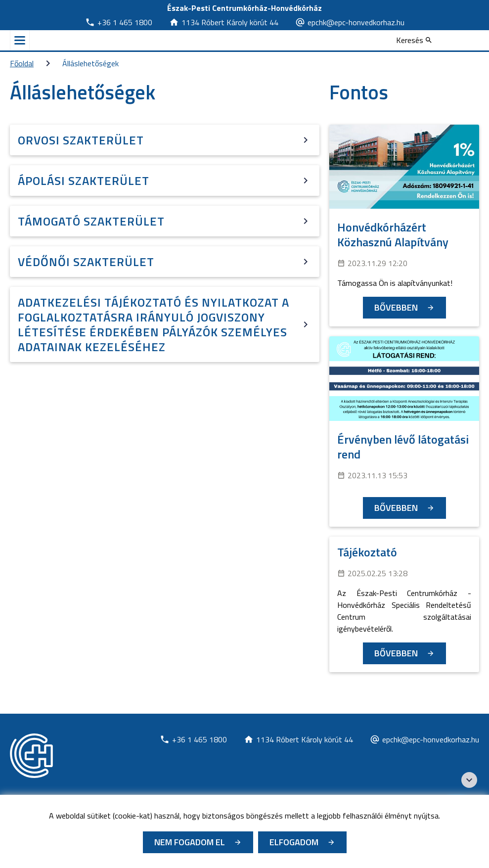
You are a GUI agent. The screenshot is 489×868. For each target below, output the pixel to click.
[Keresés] (414, 40)
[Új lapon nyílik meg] (119, 22)
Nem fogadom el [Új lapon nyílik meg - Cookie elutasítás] (190, 842)
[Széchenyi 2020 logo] (469, 780)
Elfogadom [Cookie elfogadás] (294, 842)
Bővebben (396, 307)
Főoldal (22, 63)
